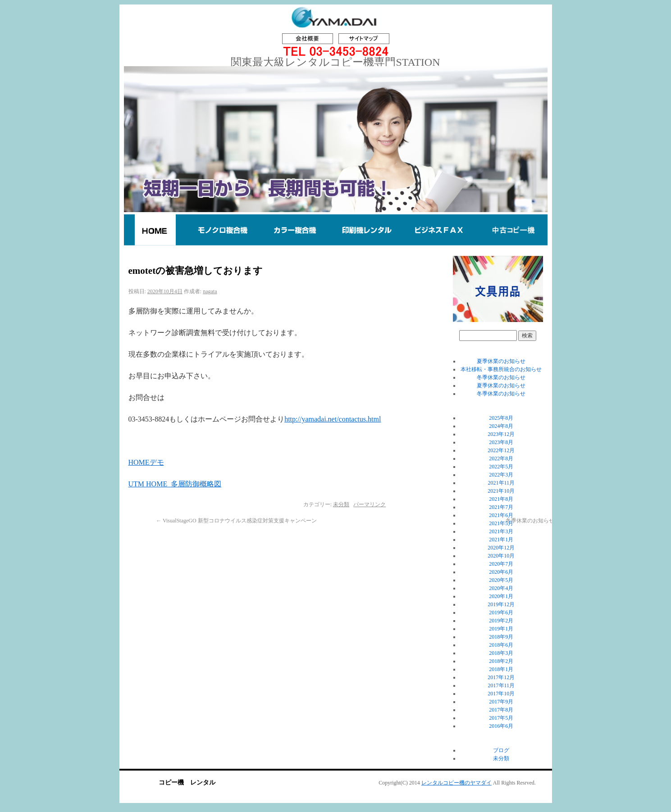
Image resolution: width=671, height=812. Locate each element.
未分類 (341, 504)
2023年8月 (501, 442)
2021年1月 (501, 540)
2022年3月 (501, 475)
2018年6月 (501, 645)
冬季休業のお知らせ (501, 377)
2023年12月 (501, 434)
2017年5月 (501, 718)
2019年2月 (501, 621)
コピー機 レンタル (187, 783)
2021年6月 (501, 515)
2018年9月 (501, 637)
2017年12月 (501, 677)
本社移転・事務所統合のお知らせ (501, 369)
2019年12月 (501, 604)
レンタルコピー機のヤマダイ (456, 783)
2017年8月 (501, 710)
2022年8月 (501, 458)
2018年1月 (501, 669)
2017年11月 (502, 685)
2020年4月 (501, 588)
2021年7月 (501, 507)
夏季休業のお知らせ (501, 361)
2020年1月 (501, 596)
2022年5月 (501, 467)
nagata (210, 291)
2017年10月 (501, 694)
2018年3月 (501, 653)
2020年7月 (501, 564)
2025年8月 (501, 418)
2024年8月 (501, 426)
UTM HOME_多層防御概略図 (175, 484)
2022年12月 (501, 450)
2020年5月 (501, 580)
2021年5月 (501, 523)
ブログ (501, 750)
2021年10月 (501, 491)
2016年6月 (501, 726)
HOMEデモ (146, 462)
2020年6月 (501, 572)
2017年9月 (501, 702)
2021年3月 (501, 531)
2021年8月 (501, 499)
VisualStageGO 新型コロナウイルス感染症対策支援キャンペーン (236, 521)
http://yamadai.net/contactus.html (333, 419)
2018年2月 (501, 661)
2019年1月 (501, 629)
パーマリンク (370, 504)
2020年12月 (501, 548)
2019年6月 (501, 612)
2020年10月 (501, 556)
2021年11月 (502, 483)
